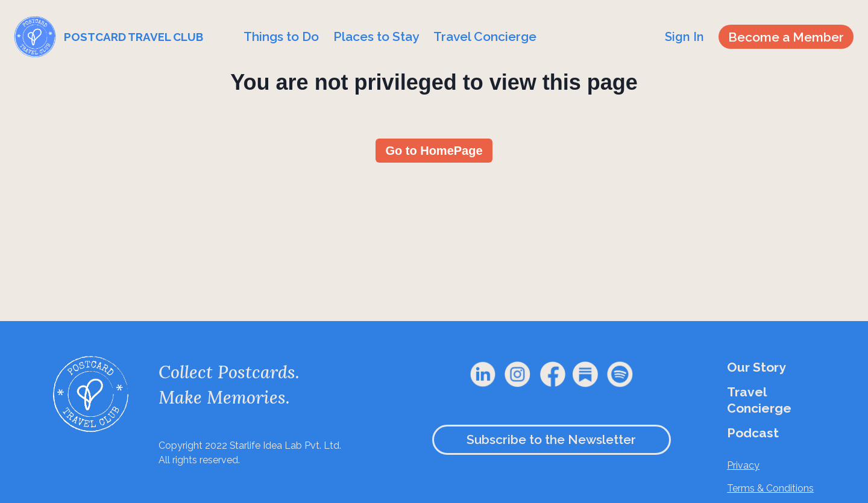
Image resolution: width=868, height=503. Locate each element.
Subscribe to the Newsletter (551, 439)
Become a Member (786, 37)
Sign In (684, 37)
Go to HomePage (434, 151)
